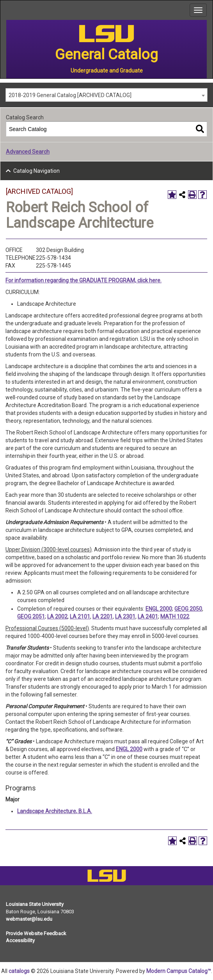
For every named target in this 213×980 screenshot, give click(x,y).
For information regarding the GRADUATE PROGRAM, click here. (83, 280)
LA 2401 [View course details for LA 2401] (148, 617)
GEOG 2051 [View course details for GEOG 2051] (31, 617)
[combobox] (106, 95)
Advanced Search (28, 152)
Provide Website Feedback (36, 933)
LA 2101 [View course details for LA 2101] (80, 617)
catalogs (19, 971)
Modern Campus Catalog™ (179, 971)
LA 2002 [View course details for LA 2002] (57, 617)
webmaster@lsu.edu (29, 919)
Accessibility (20, 940)
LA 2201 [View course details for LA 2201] (103, 617)
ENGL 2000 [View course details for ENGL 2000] (159, 609)
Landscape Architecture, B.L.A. (55, 811)
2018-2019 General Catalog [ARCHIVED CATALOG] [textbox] (70, 95)
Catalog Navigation (36, 171)
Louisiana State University (35, 904)
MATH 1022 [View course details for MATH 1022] (175, 617)
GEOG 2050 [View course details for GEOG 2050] (188, 609)
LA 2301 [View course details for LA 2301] (125, 617)
